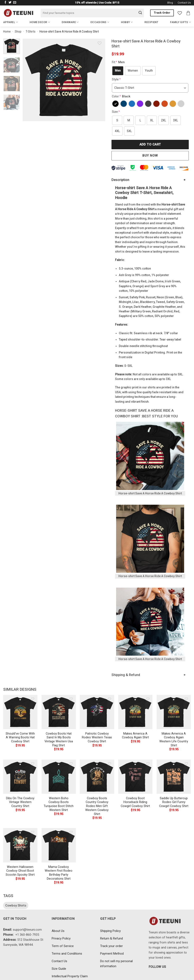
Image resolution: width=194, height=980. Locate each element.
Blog (170, 3)
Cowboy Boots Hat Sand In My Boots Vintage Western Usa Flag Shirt (59, 740)
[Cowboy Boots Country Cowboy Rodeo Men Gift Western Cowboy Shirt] (97, 777)
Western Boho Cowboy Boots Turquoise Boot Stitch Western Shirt (59, 804)
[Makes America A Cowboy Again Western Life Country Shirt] (174, 712)
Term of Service (63, 946)
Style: (116, 79)
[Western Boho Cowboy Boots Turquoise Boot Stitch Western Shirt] (59, 777)
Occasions (100, 22)
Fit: (119, 62)
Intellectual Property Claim (70, 976)
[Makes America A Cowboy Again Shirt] (135, 712)
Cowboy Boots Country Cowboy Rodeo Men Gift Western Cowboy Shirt (97, 806)
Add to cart (150, 144)
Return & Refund (111, 938)
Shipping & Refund (126, 675)
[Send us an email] (15, 3)
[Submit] (140, 13)
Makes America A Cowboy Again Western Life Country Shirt (174, 740)
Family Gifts (180, 22)
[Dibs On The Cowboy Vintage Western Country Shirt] (20, 777)
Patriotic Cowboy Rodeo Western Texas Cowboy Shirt (97, 738)
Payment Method (112, 954)
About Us (58, 931)
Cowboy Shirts (16, 905)
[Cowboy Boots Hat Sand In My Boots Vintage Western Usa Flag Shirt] (59, 712)
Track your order (111, 946)
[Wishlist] (180, 13)
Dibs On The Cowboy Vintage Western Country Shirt (20, 802)
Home (7, 31)
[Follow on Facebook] (5, 3)
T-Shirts (31, 31)
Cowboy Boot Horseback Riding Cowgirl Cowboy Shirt (135, 802)
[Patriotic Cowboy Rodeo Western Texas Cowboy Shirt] (97, 712)
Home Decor (40, 22)
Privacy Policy (61, 938)
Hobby (127, 22)
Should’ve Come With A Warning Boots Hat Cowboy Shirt (20, 738)
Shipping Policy (110, 931)
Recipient (151, 22)
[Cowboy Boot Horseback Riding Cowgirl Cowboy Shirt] (135, 777)
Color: (122, 96)
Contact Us (184, 3)
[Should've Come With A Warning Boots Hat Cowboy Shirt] (20, 712)
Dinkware (70, 22)
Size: (116, 112)
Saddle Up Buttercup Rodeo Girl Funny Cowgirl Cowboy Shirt (174, 802)
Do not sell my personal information (116, 964)
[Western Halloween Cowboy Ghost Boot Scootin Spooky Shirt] (20, 845)
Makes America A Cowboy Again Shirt (135, 736)
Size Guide (59, 969)
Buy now (150, 156)
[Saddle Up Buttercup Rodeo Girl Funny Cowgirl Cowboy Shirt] (174, 777)
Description (120, 180)
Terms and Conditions (67, 954)
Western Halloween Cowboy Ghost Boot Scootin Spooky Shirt (20, 871)
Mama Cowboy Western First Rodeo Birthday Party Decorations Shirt (59, 873)
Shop (18, 31)
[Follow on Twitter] (10, 3)
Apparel (10, 22)
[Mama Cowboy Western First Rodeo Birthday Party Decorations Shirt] (59, 845)
